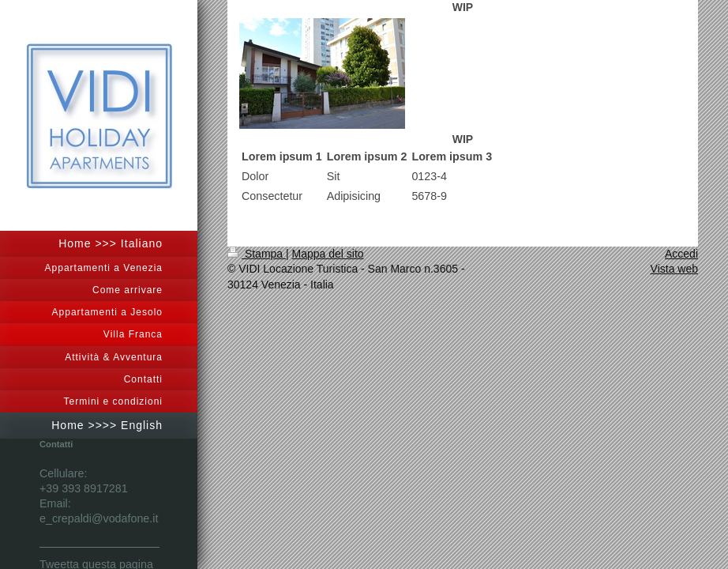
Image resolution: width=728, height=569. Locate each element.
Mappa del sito (328, 254)
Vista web (674, 269)
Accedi (681, 254)
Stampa (257, 254)
